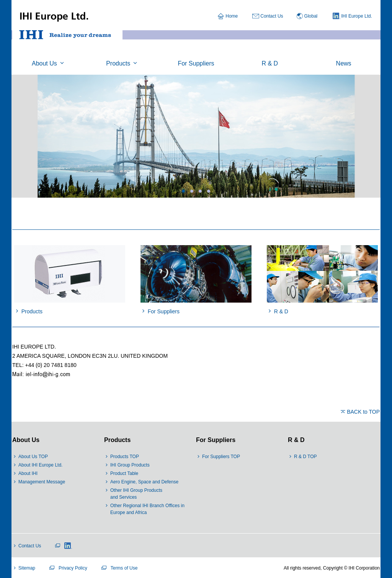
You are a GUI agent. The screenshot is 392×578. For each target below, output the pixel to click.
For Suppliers (216, 440)
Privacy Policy (73, 568)
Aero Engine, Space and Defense (144, 482)
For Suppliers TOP (221, 457)
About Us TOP (33, 457)
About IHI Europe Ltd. (40, 465)
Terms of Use (124, 568)
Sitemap (27, 568)
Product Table (124, 473)
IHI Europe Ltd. (352, 16)
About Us (26, 440)
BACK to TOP (363, 412)
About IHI (28, 473)
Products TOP (125, 457)
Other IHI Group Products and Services (136, 494)
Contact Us (272, 16)
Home (232, 16)
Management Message (42, 482)
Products (117, 440)
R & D (296, 440)
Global (311, 16)
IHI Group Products (130, 465)
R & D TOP (305, 457)
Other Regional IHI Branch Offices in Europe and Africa (147, 509)
